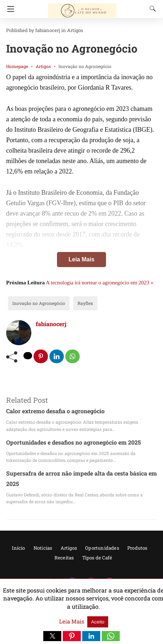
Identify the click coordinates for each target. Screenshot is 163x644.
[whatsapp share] (73, 357)
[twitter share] (28, 356)
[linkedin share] (57, 357)
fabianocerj (42, 30)
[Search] (151, 9)
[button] (52, 636)
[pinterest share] (41, 357)
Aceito (96, 622)
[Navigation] (9, 9)
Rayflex (76, 303)
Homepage (16, 66)
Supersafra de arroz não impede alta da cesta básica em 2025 (81, 474)
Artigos (66, 30)
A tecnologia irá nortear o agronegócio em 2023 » (100, 283)
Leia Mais (81, 259)
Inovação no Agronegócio (35, 303)
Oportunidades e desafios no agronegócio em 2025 (67, 442)
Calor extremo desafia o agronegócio (51, 411)
